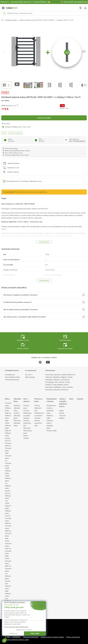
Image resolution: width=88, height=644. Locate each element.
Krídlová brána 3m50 (8, 471)
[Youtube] (48, 360)
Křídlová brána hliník (8, 587)
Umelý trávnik (62, 410)
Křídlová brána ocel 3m (8, 512)
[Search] (46, 13)
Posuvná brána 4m (8, 456)
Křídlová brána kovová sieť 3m (8, 435)
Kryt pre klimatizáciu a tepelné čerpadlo (27, 412)
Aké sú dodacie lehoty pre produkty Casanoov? (21, 308)
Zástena (26, 419)
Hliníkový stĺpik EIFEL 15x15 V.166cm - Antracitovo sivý (22, 220)
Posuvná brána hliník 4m (8, 544)
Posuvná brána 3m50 (8, 464)
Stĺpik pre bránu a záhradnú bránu (50, 423)
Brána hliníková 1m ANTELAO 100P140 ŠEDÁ (18, 202)
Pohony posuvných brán (38, 421)
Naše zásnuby (30, 375)
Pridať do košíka (44, 116)
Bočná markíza (26, 435)
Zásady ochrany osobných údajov (52, 635)
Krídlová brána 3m (8, 479)
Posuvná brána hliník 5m (8, 527)
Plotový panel (26, 405)
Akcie (71, 397)
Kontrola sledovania (12, 378)
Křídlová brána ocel (8, 594)
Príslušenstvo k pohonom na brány (39, 414)
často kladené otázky (13, 375)
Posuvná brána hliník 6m (8, 519)
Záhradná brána (17, 398)
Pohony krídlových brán (38, 406)
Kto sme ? (29, 373)
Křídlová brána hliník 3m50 (8, 417)
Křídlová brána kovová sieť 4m (8, 488)
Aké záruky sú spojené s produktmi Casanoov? (21, 293)
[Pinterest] (40, 360)
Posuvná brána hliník (8, 449)
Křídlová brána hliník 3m (8, 426)
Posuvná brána (8, 402)
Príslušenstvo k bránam (52, 398)
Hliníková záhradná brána (17, 406)
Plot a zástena (26, 398)
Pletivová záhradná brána (17, 421)
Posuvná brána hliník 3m (8, 562)
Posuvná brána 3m (8, 569)
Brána (7, 397)
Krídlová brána (8, 505)
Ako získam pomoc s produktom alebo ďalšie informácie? (25, 315)
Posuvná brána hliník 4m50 (8, 535)
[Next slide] (85, 84)
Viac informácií (44, 240)
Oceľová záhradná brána (17, 414)
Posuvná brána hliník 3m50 (8, 553)
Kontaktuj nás (10, 373)
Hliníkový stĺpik (50, 415)
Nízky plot (27, 426)
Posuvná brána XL (8, 443)
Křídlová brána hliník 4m (8, 409)
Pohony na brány (38, 398)
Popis (4, 131)
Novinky (80, 397)
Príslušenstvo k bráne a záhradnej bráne (51, 407)
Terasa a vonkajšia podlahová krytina (63, 401)
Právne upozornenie (73, 635)
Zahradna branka (11, 20)
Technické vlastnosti (16, 131)
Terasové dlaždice (62, 415)
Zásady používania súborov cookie (17, 638)
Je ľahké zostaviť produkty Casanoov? (17, 300)
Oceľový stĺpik (52, 429)
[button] (84, 51)
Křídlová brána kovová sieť (8, 578)
